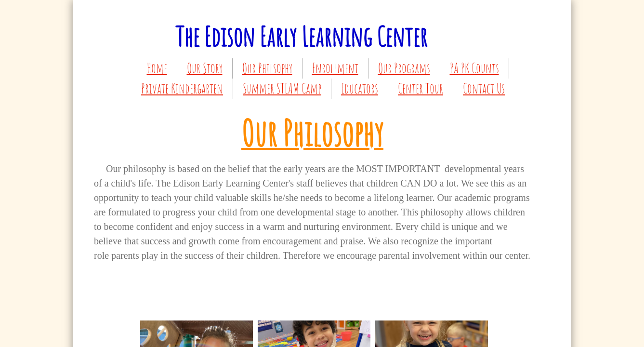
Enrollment (335, 68)
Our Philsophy (267, 68)
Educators (360, 88)
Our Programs (404, 68)
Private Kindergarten (182, 88)
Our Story (205, 68)
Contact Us (484, 88)
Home (157, 68)
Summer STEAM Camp (282, 88)
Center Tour (421, 88)
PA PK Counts (474, 68)
